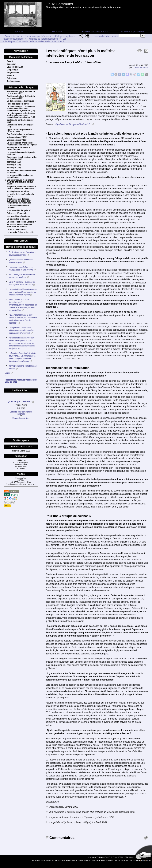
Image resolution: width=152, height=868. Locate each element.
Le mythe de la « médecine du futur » (20, 195)
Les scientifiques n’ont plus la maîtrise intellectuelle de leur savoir (35, 40)
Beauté (10, 61)
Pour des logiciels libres (18, 104)
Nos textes (57, 32)
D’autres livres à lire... (21, 418)
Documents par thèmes (133, 32)
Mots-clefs (60, 861)
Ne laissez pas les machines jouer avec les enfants (20, 226)
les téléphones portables (18, 191)
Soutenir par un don (142, 855)
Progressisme (13, 73)
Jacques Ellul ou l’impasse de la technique (21, 172)
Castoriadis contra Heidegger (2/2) (20, 121)
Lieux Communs (59, 4)
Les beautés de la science (19, 216)
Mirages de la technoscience (43, 39)
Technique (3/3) (14, 162)
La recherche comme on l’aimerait (18, 207)
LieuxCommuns (141, 68)
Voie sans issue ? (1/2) (17, 140)
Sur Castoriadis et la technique (21, 134)
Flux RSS (72, 861)
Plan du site (47, 861)
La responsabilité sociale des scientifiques (20, 176)
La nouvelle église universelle (20, 232)
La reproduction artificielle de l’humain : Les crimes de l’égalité (22, 144)
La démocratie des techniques (20, 101)
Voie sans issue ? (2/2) (17, 137)
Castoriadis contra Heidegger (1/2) (20, 126)
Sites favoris (107, 861)
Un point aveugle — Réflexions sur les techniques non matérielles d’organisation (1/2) (21, 115)
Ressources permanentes (95, 32)
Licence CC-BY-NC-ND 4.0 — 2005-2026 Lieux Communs (116, 858)
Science (10, 76)
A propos (19, 32)
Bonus (8, 373)
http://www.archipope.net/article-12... (73, 124)
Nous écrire (121, 861)
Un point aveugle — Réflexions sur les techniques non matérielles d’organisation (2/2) (21, 109)
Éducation (11, 64)
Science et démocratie (17, 213)
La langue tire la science (18, 219)
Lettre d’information (89, 861)
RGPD (36, 861)
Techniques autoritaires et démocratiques (19, 149)
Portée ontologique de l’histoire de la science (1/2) (21, 97)
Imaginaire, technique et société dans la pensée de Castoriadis (21, 188)
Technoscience (14, 81)
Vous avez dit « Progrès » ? (19, 211)
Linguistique (12, 70)
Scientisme (12, 78)
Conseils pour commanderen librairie (21, 413)
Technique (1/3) (14, 168)
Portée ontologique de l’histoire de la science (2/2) (21, 93)
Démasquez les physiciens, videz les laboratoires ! (22, 158)
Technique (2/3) (14, 165)
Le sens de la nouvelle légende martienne (21, 153)
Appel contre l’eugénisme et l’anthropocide (19, 131)
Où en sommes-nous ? (17, 230)
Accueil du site (12, 36)
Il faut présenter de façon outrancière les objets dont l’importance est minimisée (19, 201)
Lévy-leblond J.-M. (15, 67)
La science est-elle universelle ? (21, 222)
